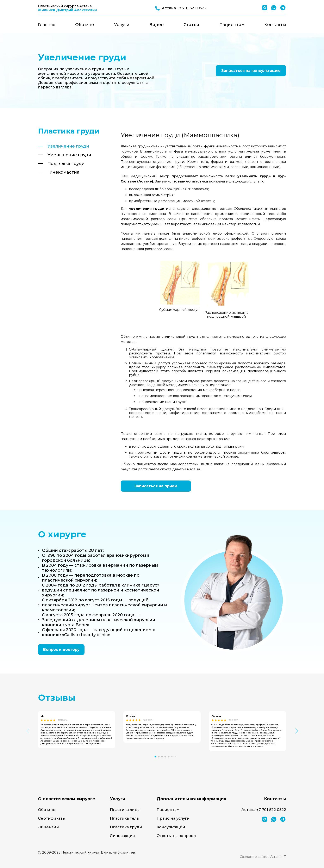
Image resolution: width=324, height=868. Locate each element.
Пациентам (232, 25)
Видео (156, 25)
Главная (47, 25)
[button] (155, 757)
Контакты (275, 25)
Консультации (171, 827)
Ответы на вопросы (176, 836)
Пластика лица (125, 810)
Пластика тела (124, 818)
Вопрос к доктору (61, 650)
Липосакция (122, 836)
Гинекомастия (63, 172)
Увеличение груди (68, 146)
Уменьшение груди (69, 155)
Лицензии (48, 827)
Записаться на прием (156, 486)
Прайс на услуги (173, 818)
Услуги (122, 25)
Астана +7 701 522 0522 (264, 810)
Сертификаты (52, 818)
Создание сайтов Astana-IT (263, 857)
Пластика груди (126, 827)
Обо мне (85, 25)
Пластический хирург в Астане (67, 8)
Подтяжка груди (66, 163)
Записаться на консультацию (251, 71)
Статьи (191, 25)
